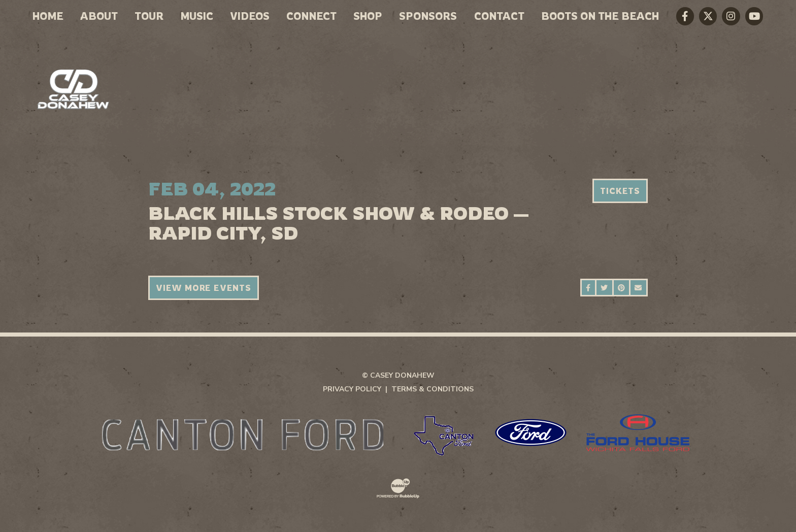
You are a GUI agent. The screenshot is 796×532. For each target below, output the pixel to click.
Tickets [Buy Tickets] (620, 191)
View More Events (204, 288)
